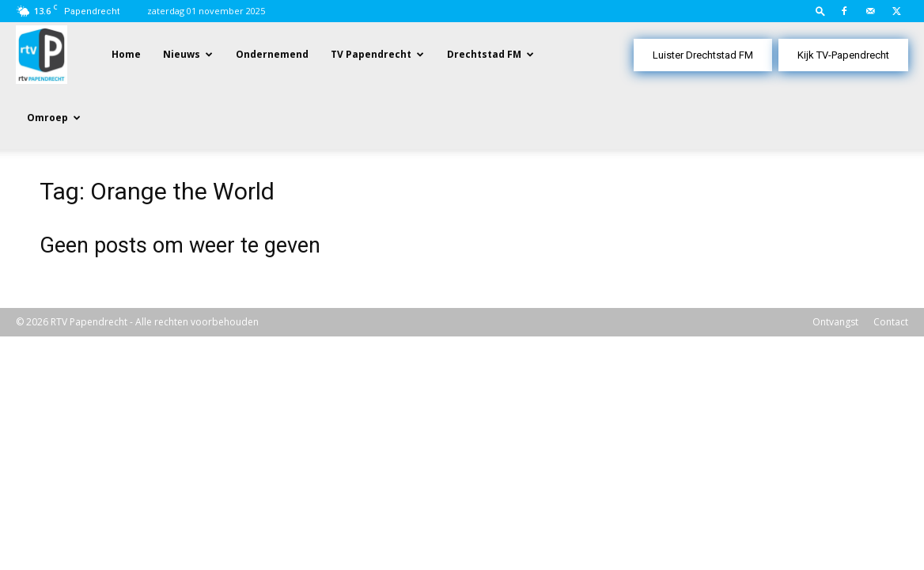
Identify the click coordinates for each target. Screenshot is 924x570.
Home (126, 54)
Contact (891, 259)
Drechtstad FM (484, 54)
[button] (820, 11)
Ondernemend (272, 54)
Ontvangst (835, 259)
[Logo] (42, 53)
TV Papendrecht (371, 54)
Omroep (47, 118)
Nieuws (182, 54)
